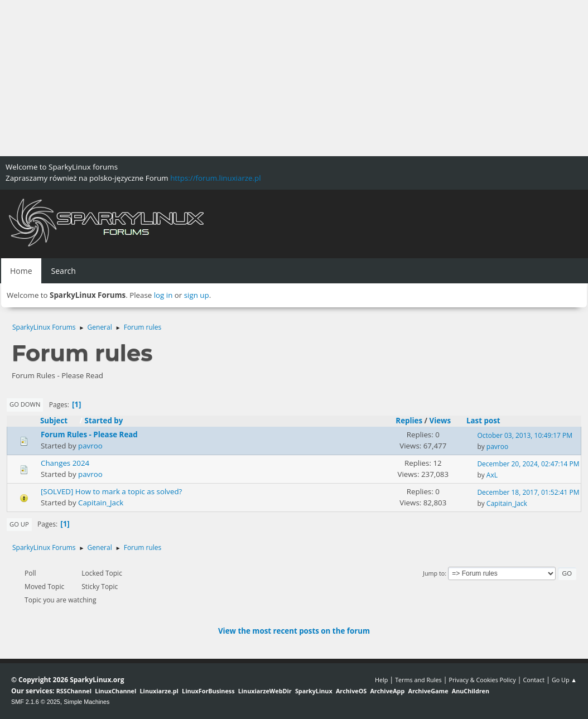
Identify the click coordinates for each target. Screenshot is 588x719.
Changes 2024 (65, 463)
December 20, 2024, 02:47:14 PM (528, 464)
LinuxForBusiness (208, 691)
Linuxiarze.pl (159, 691)
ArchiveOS (351, 691)
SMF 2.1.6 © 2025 (36, 702)
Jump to (434, 573)
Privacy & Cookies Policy (482, 680)
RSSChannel (74, 691)
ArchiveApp (387, 691)
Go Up (19, 524)
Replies (409, 421)
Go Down (25, 404)
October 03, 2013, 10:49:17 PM (525, 435)
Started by (104, 421)
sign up (197, 295)
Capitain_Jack (101, 503)
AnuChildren (471, 691)
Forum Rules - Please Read (89, 435)
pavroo (90, 446)
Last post (483, 421)
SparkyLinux (314, 691)
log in (163, 295)
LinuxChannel (115, 691)
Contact (534, 680)
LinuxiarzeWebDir (265, 691)
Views (440, 421)
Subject (59, 421)
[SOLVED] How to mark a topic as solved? (111, 491)
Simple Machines (86, 702)
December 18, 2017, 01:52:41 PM (528, 492)
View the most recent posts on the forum (294, 631)
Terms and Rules (418, 680)
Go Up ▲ (564, 680)
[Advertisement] (294, 78)
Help (381, 680)
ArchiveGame (428, 691)
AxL (492, 475)
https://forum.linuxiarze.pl (215, 178)
